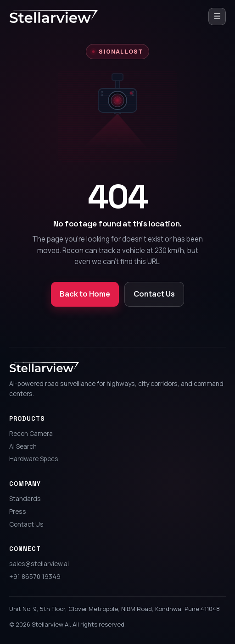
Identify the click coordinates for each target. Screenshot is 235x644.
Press (18, 511)
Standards (25, 498)
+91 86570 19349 (35, 576)
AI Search (23, 446)
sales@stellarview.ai (39, 564)
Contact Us (154, 294)
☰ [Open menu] (217, 16)
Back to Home (85, 294)
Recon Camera (31, 433)
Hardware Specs (34, 459)
